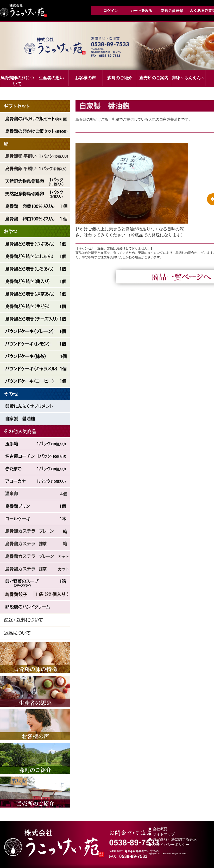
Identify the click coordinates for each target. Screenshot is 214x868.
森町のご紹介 (120, 78)
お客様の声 (85, 78)
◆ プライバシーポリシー (169, 845)
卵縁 (188, 78)
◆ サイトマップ (161, 834)
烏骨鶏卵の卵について (17, 81)
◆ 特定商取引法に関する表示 (172, 839)
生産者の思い (51, 78)
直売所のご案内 (154, 78)
